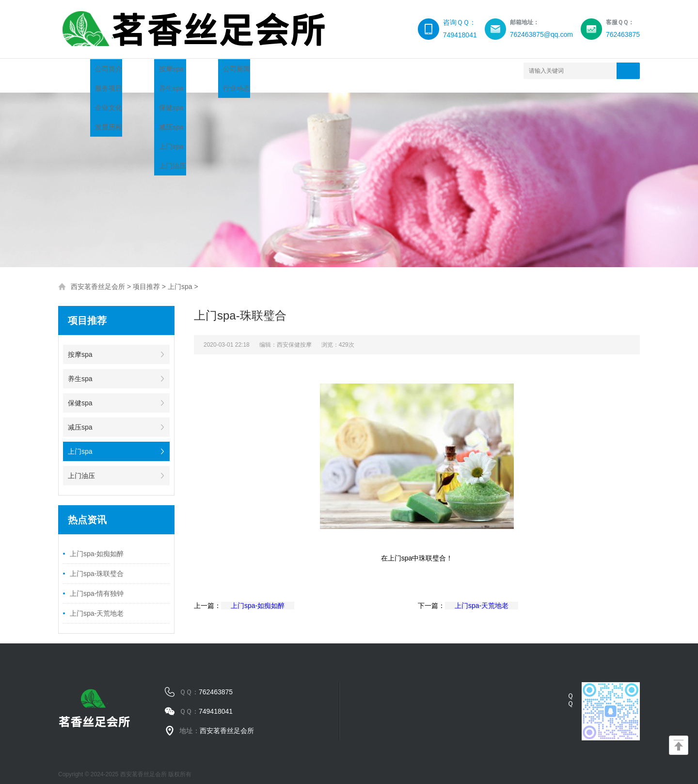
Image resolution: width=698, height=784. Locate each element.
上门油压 (81, 466)
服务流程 (320, 71)
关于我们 (145, 71)
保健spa (80, 393)
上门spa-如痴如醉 (97, 544)
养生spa (80, 369)
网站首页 (87, 71)
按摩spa (80, 345)
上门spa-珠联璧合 (97, 564)
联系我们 (436, 71)
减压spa (80, 417)
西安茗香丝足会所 (98, 277)
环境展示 (378, 71)
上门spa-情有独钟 (97, 584)
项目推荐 (204, 71)
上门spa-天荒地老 (97, 604)
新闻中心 (262, 71)
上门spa (180, 277)
